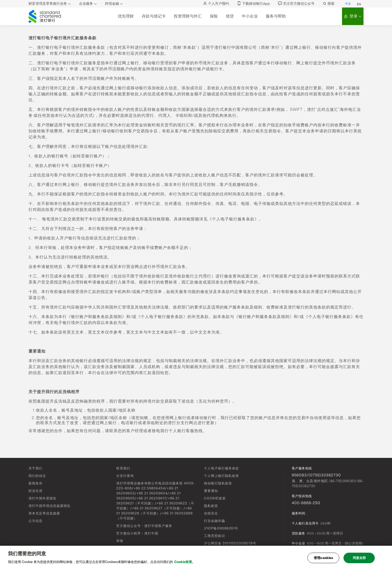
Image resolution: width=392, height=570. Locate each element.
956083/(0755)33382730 (316, 475)
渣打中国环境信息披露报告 (49, 506)
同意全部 (359, 559)
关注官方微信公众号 (296, 4)
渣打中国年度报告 (42, 498)
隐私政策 (211, 506)
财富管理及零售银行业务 (48, 4)
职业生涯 (35, 491)
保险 (214, 16)
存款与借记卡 (154, 16)
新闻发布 (35, 483)
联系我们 (123, 468)
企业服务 (86, 4)
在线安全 (211, 513)
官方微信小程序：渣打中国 (137, 533)
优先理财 (126, 16)
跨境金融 (112, 4)
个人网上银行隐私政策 (221, 476)
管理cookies (323, 559)
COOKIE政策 (215, 498)
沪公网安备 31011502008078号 (230, 543)
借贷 (230, 16)
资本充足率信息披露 (44, 513)
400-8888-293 (306, 503)
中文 (348, 4)
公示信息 (35, 521)
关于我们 (35, 468)
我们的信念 (37, 476)
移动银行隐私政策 (218, 483)
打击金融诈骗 (214, 521)
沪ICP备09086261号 (221, 528)
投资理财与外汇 (188, 16)
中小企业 (250, 16)
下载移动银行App (253, 4)
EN (359, 4)
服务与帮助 (276, 16)
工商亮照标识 (214, 536)
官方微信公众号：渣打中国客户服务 (144, 526)
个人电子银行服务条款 (221, 468)
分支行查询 (125, 476)
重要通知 (211, 491)
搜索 (328, 4)
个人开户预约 (216, 4)
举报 (120, 541)
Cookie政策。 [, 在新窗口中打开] (185, 563)
